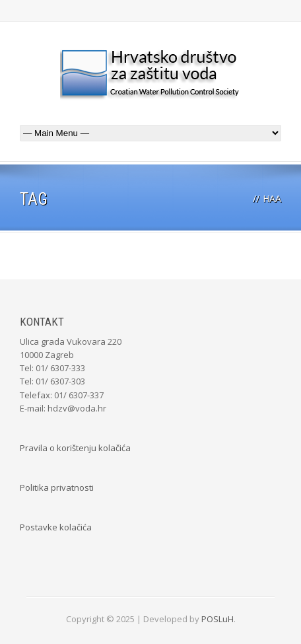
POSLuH (217, 619)
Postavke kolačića (56, 527)
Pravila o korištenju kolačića (75, 448)
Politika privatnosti (57, 487)
